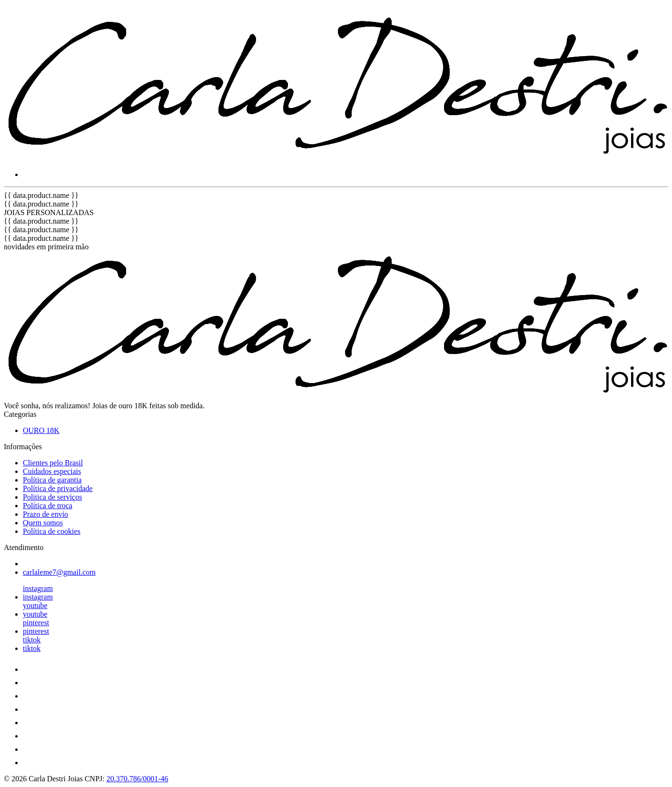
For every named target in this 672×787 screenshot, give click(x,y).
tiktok (32, 640)
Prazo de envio (45, 514)
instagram (38, 588)
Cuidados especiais (52, 471)
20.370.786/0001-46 (138, 779)
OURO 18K (41, 430)
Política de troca (48, 506)
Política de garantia (52, 480)
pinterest (36, 623)
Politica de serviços (52, 497)
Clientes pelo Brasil (53, 463)
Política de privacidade (58, 488)
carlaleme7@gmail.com (59, 572)
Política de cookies (52, 531)
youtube (35, 605)
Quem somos (43, 523)
